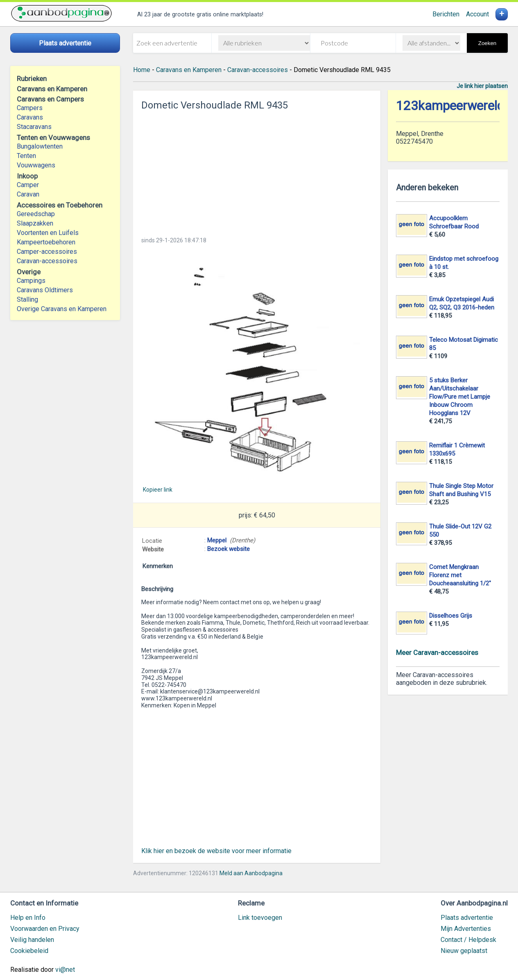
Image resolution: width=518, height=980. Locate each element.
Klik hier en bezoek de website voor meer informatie (216, 851)
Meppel (217, 540)
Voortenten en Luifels (48, 233)
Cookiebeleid (29, 951)
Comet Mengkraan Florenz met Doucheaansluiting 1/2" (460, 575)
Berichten (446, 14)
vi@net (65, 970)
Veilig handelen (32, 940)
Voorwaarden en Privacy (45, 929)
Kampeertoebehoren (46, 242)
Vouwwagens (36, 165)
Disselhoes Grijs (451, 616)
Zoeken (487, 43)
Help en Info (28, 918)
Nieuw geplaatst (464, 951)
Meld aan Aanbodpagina (251, 873)
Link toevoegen (260, 918)
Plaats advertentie (467, 918)
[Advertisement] (257, 171)
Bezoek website (228, 549)
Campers (30, 108)
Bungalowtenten (40, 146)
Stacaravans (34, 127)
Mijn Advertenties (466, 929)
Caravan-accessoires (47, 261)
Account (477, 14)
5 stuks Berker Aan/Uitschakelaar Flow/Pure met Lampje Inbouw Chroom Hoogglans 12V (460, 397)
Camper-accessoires (47, 252)
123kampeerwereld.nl (457, 106)
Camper (28, 185)
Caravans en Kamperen (189, 70)
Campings (31, 281)
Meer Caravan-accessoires (437, 653)
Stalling (27, 299)
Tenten (26, 156)
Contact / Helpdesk (468, 940)
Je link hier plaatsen (482, 86)
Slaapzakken (35, 223)
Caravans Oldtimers (45, 290)
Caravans (30, 117)
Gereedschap (36, 214)
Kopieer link (158, 490)
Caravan (28, 194)
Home (142, 70)
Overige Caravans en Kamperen (62, 309)
